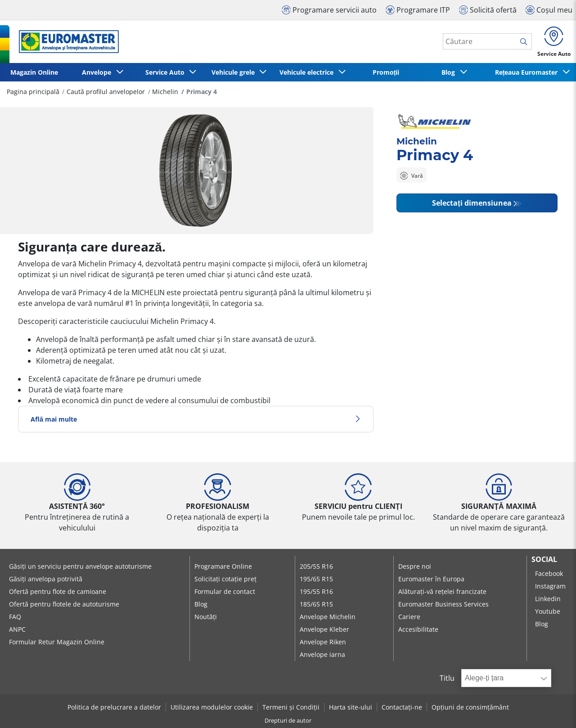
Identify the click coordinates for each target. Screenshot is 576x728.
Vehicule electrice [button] (308, 72)
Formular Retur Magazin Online (57, 642)
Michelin (165, 92)
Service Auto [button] (167, 72)
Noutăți (206, 617)
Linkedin (548, 599)
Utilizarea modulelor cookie (212, 707)
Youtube (548, 611)
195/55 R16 (316, 591)
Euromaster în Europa (431, 579)
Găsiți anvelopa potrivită (46, 579)
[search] (526, 42)
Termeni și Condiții (291, 707)
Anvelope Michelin (328, 617)
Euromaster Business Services (443, 604)
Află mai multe (196, 419)
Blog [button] (450, 72)
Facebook (549, 573)
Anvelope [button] (98, 72)
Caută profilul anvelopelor (106, 92)
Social (544, 559)
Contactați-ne (402, 707)
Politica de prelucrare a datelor (114, 707)
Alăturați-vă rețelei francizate (442, 591)
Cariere (409, 617)
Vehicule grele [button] (235, 72)
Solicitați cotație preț (225, 579)
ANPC (17, 629)
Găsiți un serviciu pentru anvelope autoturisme (80, 566)
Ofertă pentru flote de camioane (58, 591)
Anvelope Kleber (324, 629)
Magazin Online (34, 72)
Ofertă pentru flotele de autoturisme (64, 604)
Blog (201, 604)
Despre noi (415, 566)
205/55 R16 (316, 566)
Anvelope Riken (323, 642)
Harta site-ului (351, 707)
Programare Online (223, 566)
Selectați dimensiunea (472, 203)
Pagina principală (33, 92)
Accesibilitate (418, 629)
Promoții (386, 72)
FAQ (15, 617)
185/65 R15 (316, 604)
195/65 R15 (316, 579)
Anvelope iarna (322, 654)
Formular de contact (225, 591)
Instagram (550, 586)
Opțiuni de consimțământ (470, 707)
